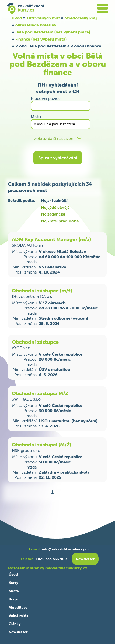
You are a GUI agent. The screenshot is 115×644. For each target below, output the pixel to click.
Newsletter (18, 632)
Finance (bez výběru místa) (41, 39)
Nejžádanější (53, 214)
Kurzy (13, 583)
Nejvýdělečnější (56, 207)
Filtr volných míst (43, 18)
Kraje (13, 599)
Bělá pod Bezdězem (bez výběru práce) (53, 32)
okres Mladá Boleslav (36, 25)
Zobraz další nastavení (54, 138)
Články (15, 624)
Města (14, 591)
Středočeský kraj (81, 18)
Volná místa (19, 616)
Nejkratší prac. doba (60, 221)
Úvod (17, 18)
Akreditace (18, 607)
